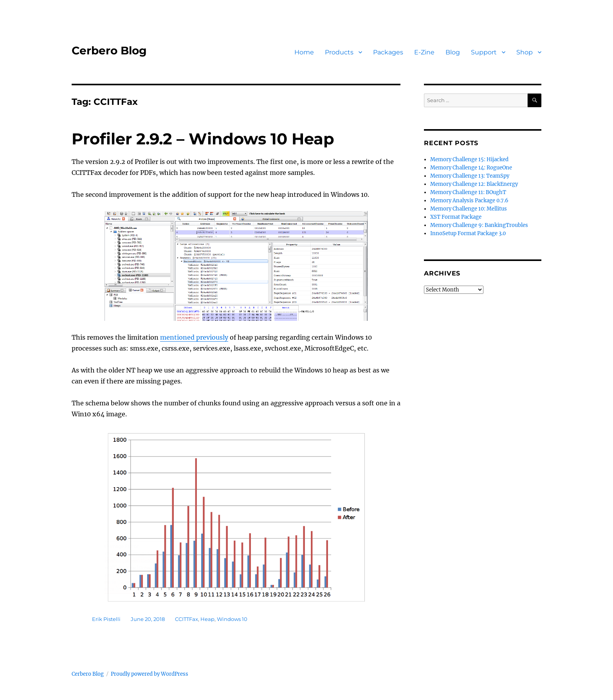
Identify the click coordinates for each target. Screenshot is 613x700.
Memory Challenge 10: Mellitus (469, 209)
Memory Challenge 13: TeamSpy (470, 176)
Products (339, 52)
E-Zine (424, 52)
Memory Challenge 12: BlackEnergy (474, 184)
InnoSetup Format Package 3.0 (468, 233)
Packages (388, 52)
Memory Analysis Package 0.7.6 (469, 201)
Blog (453, 52)
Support (484, 52)
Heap (207, 619)
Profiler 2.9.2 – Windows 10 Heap (203, 139)
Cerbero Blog (109, 50)
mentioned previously (194, 337)
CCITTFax (187, 619)
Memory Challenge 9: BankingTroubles (479, 225)
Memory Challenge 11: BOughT (468, 192)
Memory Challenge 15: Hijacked (469, 159)
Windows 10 (232, 619)
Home (304, 52)
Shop (525, 52)
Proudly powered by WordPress (150, 674)
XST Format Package (456, 217)
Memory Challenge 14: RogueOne (471, 168)
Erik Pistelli (106, 619)
